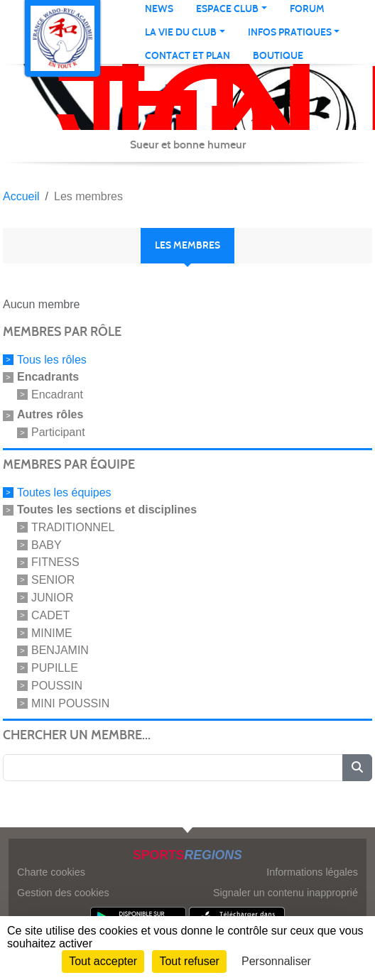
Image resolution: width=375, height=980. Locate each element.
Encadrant (57, 394)
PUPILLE (55, 668)
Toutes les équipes (64, 492)
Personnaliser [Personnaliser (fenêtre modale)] (276, 961)
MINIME (52, 632)
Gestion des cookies (63, 893)
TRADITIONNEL (73, 527)
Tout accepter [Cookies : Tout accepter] (103, 961)
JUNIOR (53, 598)
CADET (50, 615)
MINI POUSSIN (70, 703)
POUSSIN (57, 686)
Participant (58, 432)
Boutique (278, 56)
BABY (47, 544)
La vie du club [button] (181, 32)
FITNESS (55, 562)
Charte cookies (51, 872)
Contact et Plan (187, 56)
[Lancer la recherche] (357, 768)
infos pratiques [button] (290, 32)
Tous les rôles (52, 360)
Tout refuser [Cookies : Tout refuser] (189, 961)
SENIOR (53, 580)
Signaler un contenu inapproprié (286, 893)
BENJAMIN (60, 650)
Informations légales (312, 872)
